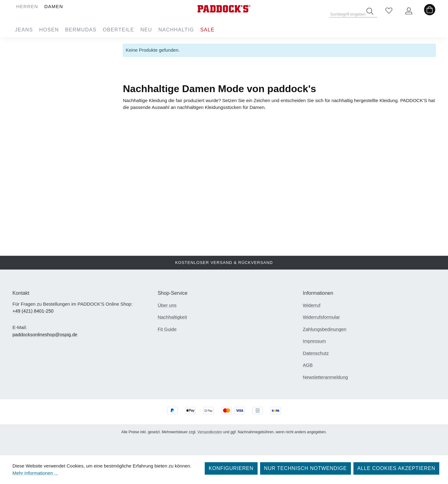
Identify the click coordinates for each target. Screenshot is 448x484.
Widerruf (312, 305)
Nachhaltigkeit (172, 317)
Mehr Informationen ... (35, 473)
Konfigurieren (231, 468)
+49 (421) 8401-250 (33, 311)
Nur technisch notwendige (306, 468)
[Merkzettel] (389, 11)
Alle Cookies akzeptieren (396, 468)
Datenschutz (316, 353)
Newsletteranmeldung (325, 377)
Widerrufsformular (321, 317)
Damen (58, 48)
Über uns (167, 305)
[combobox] (354, 12)
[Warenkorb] (430, 11)
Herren (58, 45)
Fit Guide (167, 329)
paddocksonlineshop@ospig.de (45, 334)
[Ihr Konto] (409, 11)
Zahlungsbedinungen (324, 329)
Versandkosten (210, 432)
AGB (308, 365)
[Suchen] (370, 11)
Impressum (314, 341)
